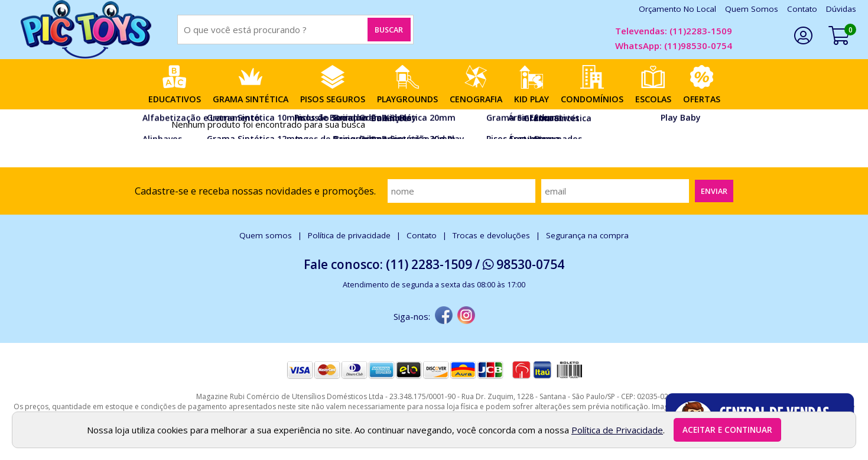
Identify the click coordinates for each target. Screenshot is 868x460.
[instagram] (466, 316)
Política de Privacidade (617, 430)
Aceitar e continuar (727, 430)
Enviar (714, 191)
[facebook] (444, 316)
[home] (86, 30)
